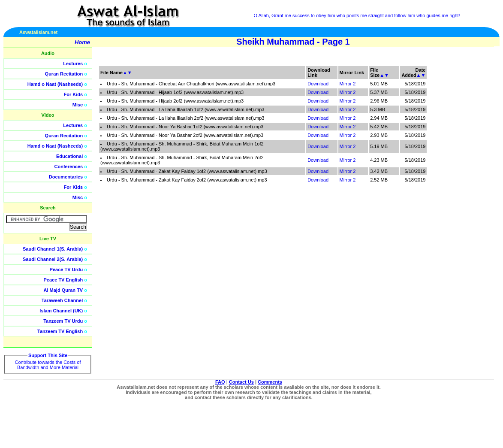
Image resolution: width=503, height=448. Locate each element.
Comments (270, 382)
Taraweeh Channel (62, 300)
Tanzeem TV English (60, 331)
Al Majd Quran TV (63, 290)
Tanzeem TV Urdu (63, 321)
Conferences (69, 166)
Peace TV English (63, 280)
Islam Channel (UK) (61, 311)
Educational (69, 156)
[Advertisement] (462, 193)
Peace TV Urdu (66, 269)
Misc (78, 105)
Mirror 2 (348, 84)
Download (318, 84)
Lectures (73, 64)
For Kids (74, 94)
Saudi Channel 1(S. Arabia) (53, 249)
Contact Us (241, 382)
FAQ (220, 382)
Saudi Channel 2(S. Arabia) (53, 259)
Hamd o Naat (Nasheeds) (55, 84)
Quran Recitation (64, 74)
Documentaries (66, 177)
